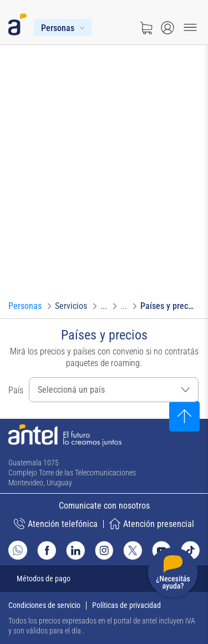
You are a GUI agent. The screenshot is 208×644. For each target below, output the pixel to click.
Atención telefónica (56, 524)
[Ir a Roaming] (124, 306)
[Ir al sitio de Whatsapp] (18, 550)
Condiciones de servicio (44, 605)
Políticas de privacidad (126, 605)
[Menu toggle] (190, 28)
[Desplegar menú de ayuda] (173, 574)
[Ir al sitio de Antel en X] (133, 550)
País (16, 390)
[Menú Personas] (63, 27)
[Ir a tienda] (146, 28)
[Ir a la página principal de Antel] (65, 435)
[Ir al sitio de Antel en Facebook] (47, 550)
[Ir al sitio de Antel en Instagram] (104, 550)
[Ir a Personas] (25, 306)
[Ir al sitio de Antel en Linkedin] (75, 550)
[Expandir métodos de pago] (104, 579)
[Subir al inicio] (184, 416)
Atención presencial (152, 524)
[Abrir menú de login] (168, 28)
